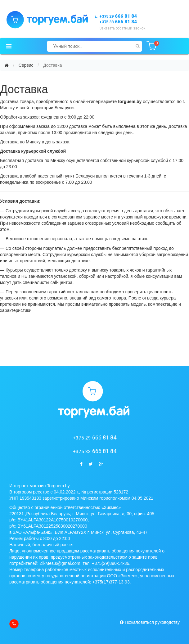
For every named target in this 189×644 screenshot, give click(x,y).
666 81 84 (118, 16)
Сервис (26, 65)
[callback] (14, 624)
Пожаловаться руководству (152, 622)
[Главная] (7, 65)
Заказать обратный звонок (122, 28)
